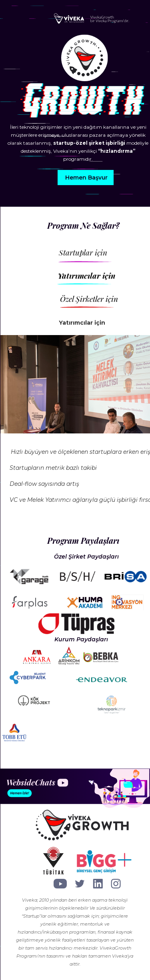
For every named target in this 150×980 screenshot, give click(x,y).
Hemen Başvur (86, 178)
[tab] (102, 256)
